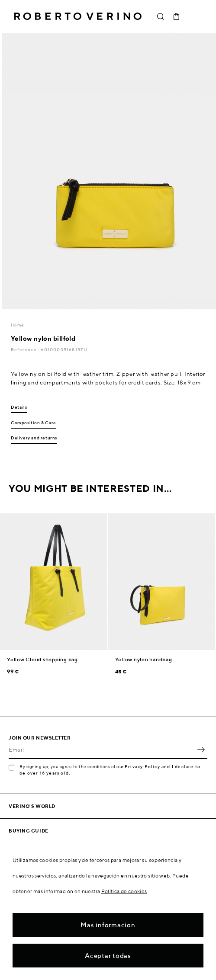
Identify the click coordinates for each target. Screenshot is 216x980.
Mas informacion (108, 925)
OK (201, 749)
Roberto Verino (78, 16)
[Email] (102, 749)
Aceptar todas (108, 956)
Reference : (26, 349)
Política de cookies (124, 891)
